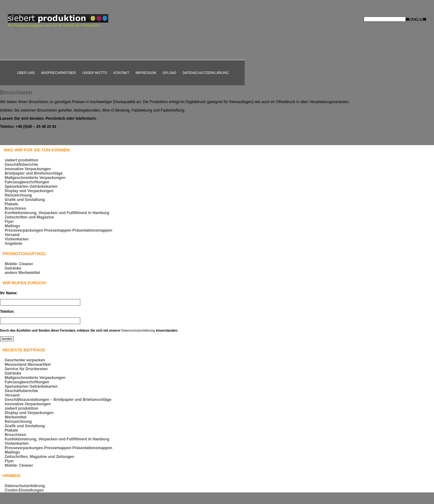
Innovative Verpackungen (28, 169)
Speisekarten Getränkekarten (31, 186)
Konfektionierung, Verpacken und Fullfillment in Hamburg (57, 213)
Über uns (26, 73)
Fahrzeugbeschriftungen (27, 182)
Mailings (12, 226)
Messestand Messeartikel (28, 365)
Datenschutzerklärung (206, 73)
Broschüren (16, 92)
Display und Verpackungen (29, 191)
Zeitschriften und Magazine (29, 217)
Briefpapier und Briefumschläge (34, 173)
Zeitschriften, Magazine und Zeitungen (40, 457)
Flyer (9, 222)
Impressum (146, 73)
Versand (12, 235)
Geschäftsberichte (21, 165)
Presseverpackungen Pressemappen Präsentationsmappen (58, 230)
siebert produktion (21, 160)
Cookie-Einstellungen (24, 490)
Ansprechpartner (58, 73)
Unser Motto (95, 73)
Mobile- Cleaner (19, 264)
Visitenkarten (17, 239)
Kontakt (121, 73)
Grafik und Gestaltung (25, 200)
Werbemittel (16, 417)
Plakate (11, 204)
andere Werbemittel (22, 273)
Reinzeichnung (18, 195)
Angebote (13, 244)
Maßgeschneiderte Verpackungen (35, 178)
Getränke (13, 268)
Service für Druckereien (26, 369)
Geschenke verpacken (25, 360)
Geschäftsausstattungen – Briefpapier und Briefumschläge (58, 400)
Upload (169, 73)
